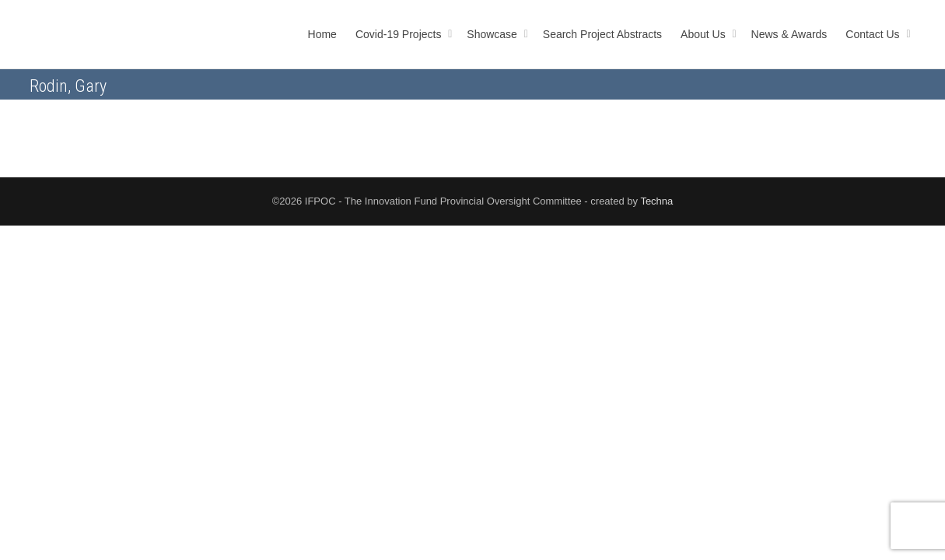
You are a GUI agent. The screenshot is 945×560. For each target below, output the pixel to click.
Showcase (493, 34)
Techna (656, 201)
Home (322, 34)
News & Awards (789, 34)
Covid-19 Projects (400, 34)
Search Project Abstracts (602, 34)
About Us (704, 34)
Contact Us (874, 34)
